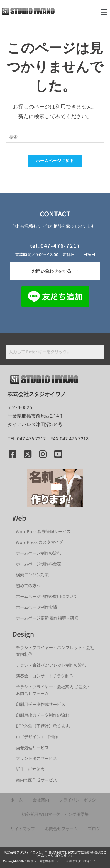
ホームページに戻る (55, 161)
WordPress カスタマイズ (39, 542)
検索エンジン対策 (34, 575)
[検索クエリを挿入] (55, 137)
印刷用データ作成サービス (40, 704)
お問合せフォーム (61, 828)
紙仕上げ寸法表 (30, 769)
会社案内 (41, 800)
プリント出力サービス (36, 758)
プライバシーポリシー (79, 800)
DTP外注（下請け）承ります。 (44, 726)
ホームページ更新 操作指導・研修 (47, 618)
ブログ (94, 828)
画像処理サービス (32, 747)
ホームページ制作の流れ (38, 553)
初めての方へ (28, 585)
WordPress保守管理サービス (43, 531)
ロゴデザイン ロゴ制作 (37, 737)
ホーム (16, 800)
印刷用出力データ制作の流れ (43, 715)
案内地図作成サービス (36, 780)
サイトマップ (23, 828)
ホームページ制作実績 (36, 607)
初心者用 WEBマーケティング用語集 (55, 814)
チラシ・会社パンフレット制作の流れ (51, 665)
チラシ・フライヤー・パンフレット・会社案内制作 (55, 651)
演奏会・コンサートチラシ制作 (45, 676)
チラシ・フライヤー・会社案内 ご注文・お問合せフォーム (53, 690)
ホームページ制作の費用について (47, 596)
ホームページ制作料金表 (38, 564)
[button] (104, 12)
